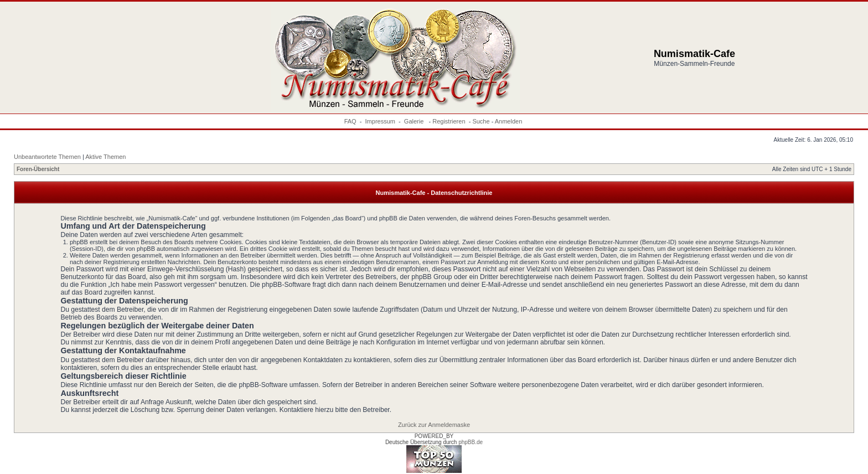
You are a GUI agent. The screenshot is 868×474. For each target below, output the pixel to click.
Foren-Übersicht (38, 169)
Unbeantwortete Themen (47, 157)
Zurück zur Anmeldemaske (434, 425)
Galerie (415, 121)
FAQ (350, 121)
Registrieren (449, 121)
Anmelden (509, 121)
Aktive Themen (105, 157)
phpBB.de (471, 442)
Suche (481, 121)
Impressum (380, 121)
